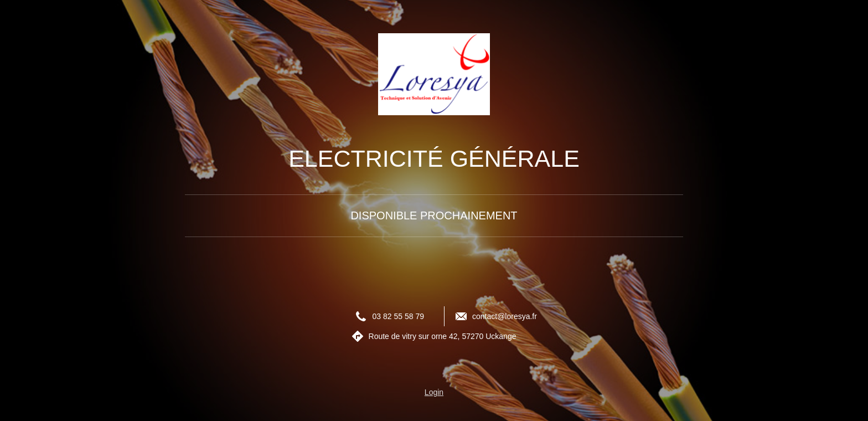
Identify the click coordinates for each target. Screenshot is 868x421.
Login (434, 392)
